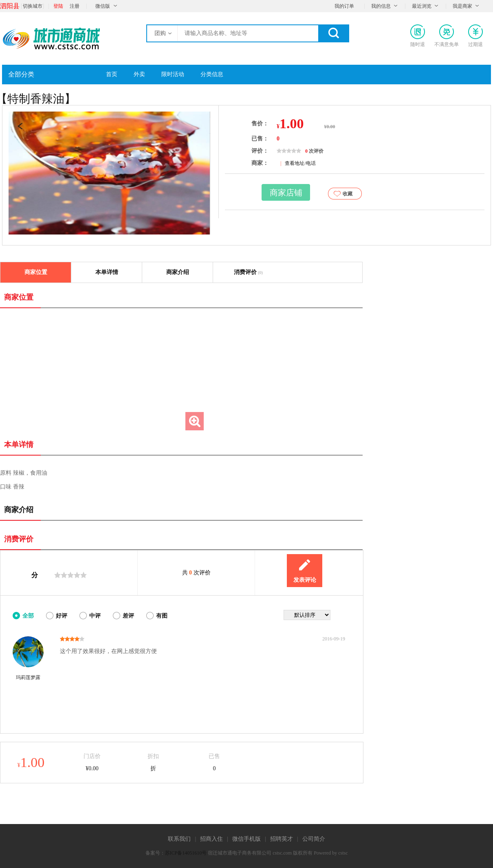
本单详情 (107, 272)
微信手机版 (246, 839)
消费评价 (248, 272)
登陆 (58, 6)
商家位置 (36, 272)
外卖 (139, 74)
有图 (162, 616)
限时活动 (173, 74)
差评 (128, 616)
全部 (28, 616)
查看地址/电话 (300, 163)
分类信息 (212, 74)
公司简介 (314, 839)
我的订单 (344, 6)
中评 (95, 616)
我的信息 (381, 6)
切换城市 (33, 6)
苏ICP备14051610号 (186, 853)
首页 (112, 74)
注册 (75, 6)
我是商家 (462, 6)
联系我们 (179, 839)
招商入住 (211, 839)
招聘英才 (282, 839)
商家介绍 (178, 272)
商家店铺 (286, 193)
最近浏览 (422, 6)
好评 (62, 616)
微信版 (103, 6)
